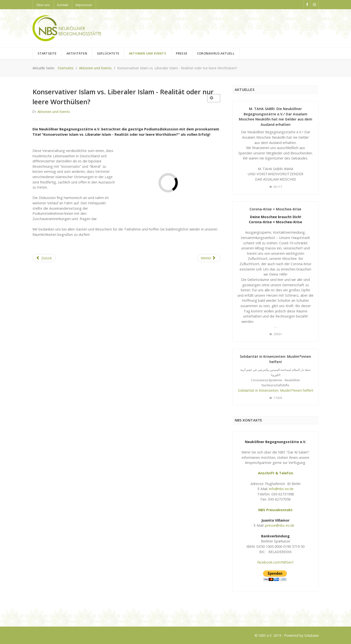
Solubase (312, 635)
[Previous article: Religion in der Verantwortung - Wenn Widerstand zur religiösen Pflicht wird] (44, 258)
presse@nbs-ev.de (280, 525)
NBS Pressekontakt (275, 510)
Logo (37, 614)
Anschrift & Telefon (276, 473)
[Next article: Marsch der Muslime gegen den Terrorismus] (209, 258)
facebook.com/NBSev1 (276, 562)
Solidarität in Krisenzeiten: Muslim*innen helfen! (276, 390)
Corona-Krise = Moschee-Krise (275, 209)
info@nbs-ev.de (281, 489)
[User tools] (214, 98)
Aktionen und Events (54, 112)
